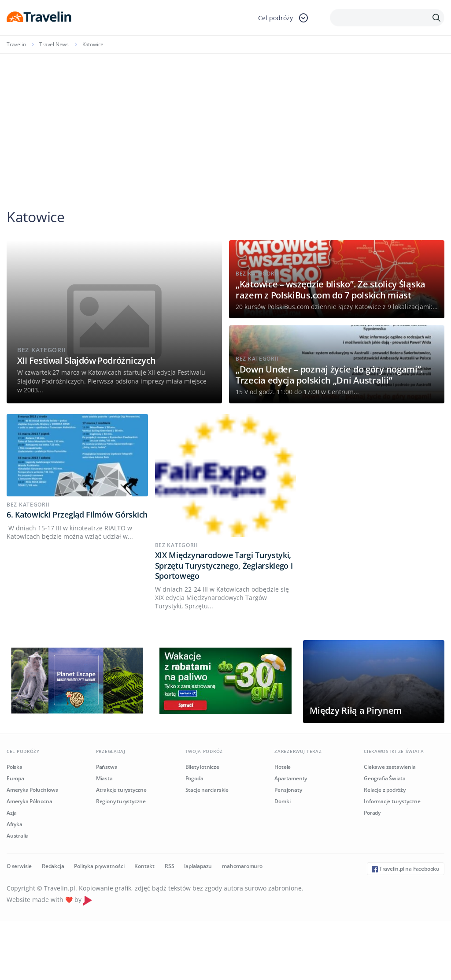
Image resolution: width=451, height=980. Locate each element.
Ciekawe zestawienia (390, 767)
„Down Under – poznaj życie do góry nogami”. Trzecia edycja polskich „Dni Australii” (329, 375)
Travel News (54, 44)
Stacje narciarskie (207, 790)
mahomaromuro (242, 866)
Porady (372, 813)
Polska (15, 767)
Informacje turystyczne (392, 801)
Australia (18, 836)
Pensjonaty (288, 790)
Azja (12, 813)
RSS (169, 866)
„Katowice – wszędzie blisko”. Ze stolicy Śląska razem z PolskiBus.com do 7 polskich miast (331, 290)
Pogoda (194, 778)
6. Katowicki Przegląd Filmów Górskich (77, 514)
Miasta (104, 778)
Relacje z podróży (385, 790)
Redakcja (53, 866)
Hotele (283, 767)
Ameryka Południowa (32, 790)
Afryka (15, 824)
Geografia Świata (385, 778)
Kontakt (144, 866)
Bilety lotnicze (202, 767)
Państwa (107, 767)
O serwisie (19, 866)
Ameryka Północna (30, 801)
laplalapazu (198, 866)
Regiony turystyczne (121, 801)
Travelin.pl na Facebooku (406, 869)
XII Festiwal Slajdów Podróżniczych (87, 360)
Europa (15, 778)
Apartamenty (291, 778)
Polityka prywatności (99, 866)
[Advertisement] (225, 120)
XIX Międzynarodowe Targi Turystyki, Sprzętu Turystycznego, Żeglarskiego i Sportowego (224, 566)
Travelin (16, 44)
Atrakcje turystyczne (121, 790)
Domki (282, 801)
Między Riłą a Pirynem (356, 710)
